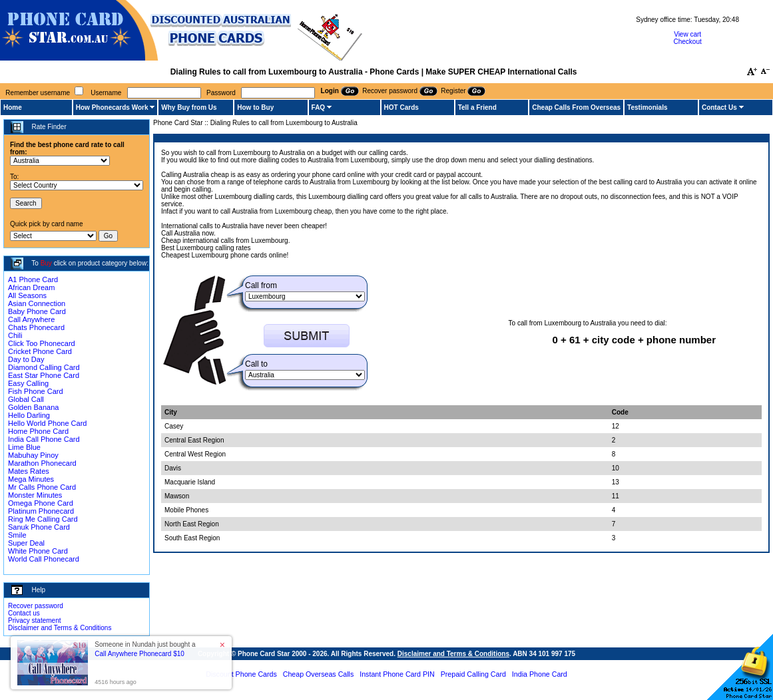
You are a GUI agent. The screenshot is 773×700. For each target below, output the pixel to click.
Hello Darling (29, 415)
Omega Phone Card (41, 503)
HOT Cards (401, 107)
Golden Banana (33, 407)
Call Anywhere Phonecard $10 (139, 654)
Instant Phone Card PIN (397, 674)
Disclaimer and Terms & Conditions (60, 628)
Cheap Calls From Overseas (576, 107)
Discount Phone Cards (241, 674)
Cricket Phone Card (40, 351)
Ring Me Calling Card (43, 519)
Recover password (36, 606)
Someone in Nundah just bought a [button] (145, 649)
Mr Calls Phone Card (42, 487)
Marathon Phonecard (42, 463)
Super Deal (26, 543)
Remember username (38, 93)
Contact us (24, 613)
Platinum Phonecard (41, 511)
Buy (46, 263)
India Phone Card (540, 674)
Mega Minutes (31, 479)
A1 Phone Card (33, 279)
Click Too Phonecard (42, 343)
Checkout (688, 42)
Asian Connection (37, 303)
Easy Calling (28, 383)
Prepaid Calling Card (473, 674)
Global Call (26, 399)
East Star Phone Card (44, 375)
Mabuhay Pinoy (33, 455)
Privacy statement (34, 620)
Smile (17, 535)
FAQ (319, 107)
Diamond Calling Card (44, 367)
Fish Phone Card (36, 391)
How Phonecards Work (112, 107)
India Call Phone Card (44, 439)
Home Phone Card (38, 431)
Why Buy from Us (189, 107)
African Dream (31, 287)
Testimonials (647, 107)
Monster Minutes (35, 495)
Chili (15, 335)
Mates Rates (29, 471)
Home (13, 107)
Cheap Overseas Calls (319, 674)
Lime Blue (24, 447)
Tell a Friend (477, 107)
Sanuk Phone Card (39, 527)
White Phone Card (38, 551)
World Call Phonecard (44, 559)
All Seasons (27, 295)
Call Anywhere (31, 319)
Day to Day (26, 359)
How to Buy (255, 107)
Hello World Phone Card (47, 423)
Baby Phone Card (37, 311)
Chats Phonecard (36, 327)
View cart (687, 34)
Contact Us (719, 107)
